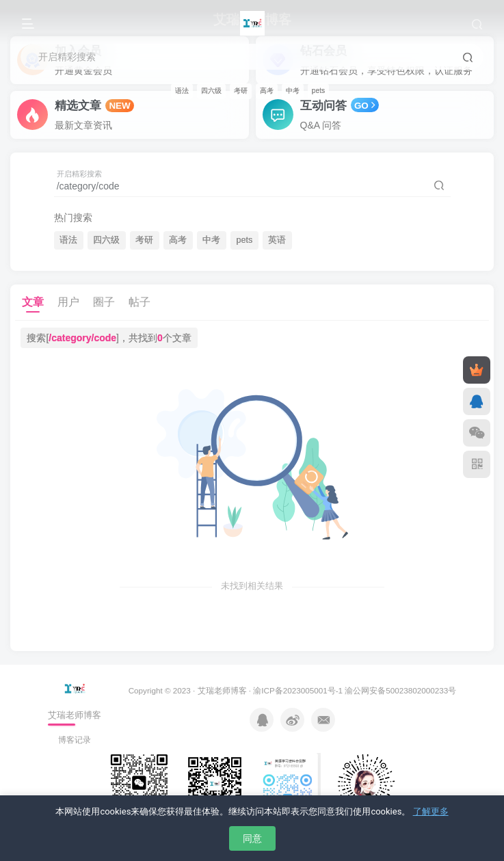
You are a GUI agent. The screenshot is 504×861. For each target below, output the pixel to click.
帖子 (140, 302)
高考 (267, 91)
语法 (182, 91)
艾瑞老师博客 (222, 690)
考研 (241, 91)
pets (318, 91)
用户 (68, 302)
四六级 (211, 91)
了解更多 (431, 811)
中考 (293, 91)
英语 (277, 240)
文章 (33, 302)
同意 (252, 838)
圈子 (104, 302)
